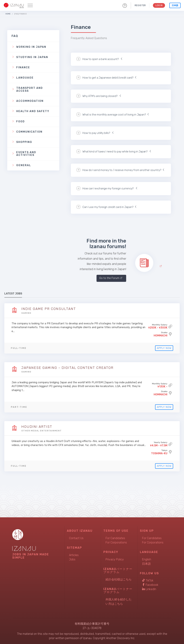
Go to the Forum (109, 278)
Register (140, 5)
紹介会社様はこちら (119, 579)
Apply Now (163, 348)
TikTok (148, 580)
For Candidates (115, 538)
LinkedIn (149, 589)
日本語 (175, 5)
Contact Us (76, 538)
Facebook (150, 585)
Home (8, 14)
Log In (159, 5)
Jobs (72, 559)
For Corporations (116, 542)
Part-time (19, 407)
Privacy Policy (115, 559)
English (147, 559)
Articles (74, 555)
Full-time (19, 348)
